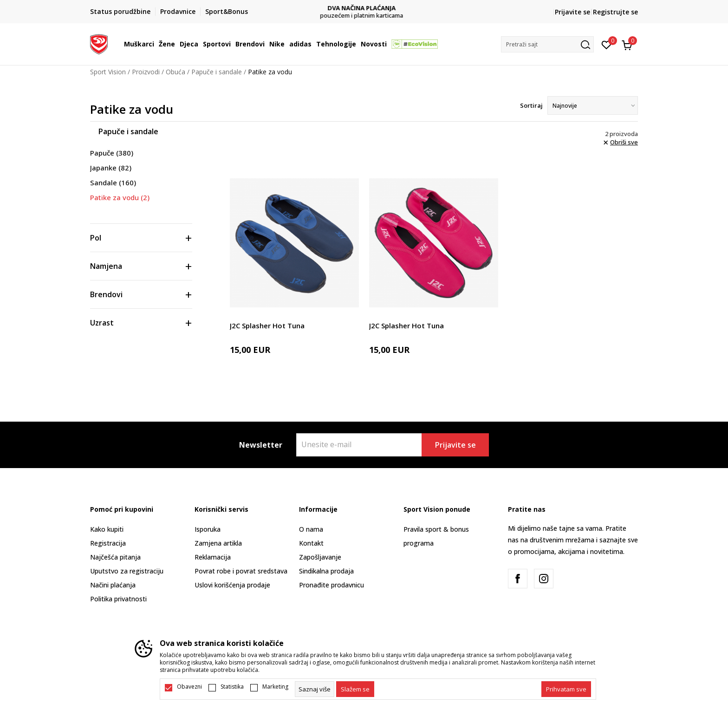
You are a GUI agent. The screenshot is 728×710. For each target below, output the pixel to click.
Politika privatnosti (118, 599)
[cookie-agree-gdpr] (355, 689)
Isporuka (208, 529)
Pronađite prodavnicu (331, 585)
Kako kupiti (107, 529)
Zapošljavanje (320, 557)
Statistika (232, 687)
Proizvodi (146, 72)
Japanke (111, 168)
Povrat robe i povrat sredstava (241, 571)
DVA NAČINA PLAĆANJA (364, 8)
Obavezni (189, 687)
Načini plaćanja (113, 585)
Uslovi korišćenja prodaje (232, 585)
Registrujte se (615, 12)
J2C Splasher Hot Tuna (267, 326)
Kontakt (311, 543)
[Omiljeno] (607, 44)
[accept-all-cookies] (566, 689)
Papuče (112, 153)
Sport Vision (108, 72)
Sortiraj (531, 105)
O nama (311, 529)
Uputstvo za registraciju (127, 571)
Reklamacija (213, 557)
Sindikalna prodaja (326, 571)
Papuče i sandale (217, 72)
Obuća (175, 72)
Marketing (275, 687)
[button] (547, 44)
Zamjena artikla (218, 543)
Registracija (108, 543)
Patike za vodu (120, 197)
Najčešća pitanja (115, 557)
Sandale (113, 182)
